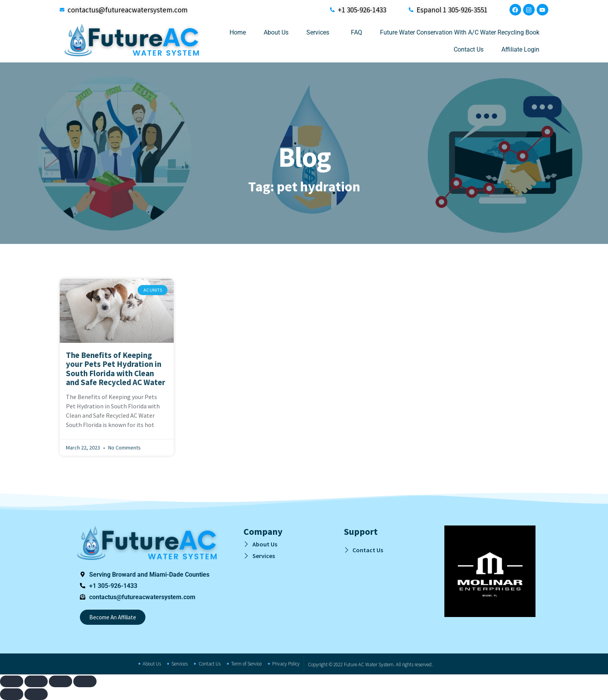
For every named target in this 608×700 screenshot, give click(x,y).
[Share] (60, 681)
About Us (276, 32)
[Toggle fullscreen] (36, 681)
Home (238, 32)
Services (320, 33)
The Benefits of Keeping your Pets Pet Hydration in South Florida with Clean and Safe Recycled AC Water (116, 368)
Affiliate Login (520, 49)
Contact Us (469, 49)
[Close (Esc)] (85, 681)
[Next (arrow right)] (36, 694)
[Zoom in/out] (12, 681)
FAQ (357, 32)
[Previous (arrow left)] (12, 694)
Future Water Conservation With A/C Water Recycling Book (460, 32)
